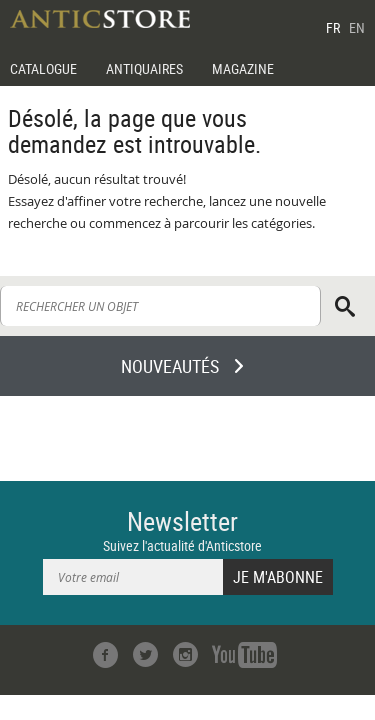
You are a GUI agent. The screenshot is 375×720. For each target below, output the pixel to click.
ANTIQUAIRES (144, 68)
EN (357, 27)
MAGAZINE (243, 68)
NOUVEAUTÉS (170, 366)
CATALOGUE (43, 68)
